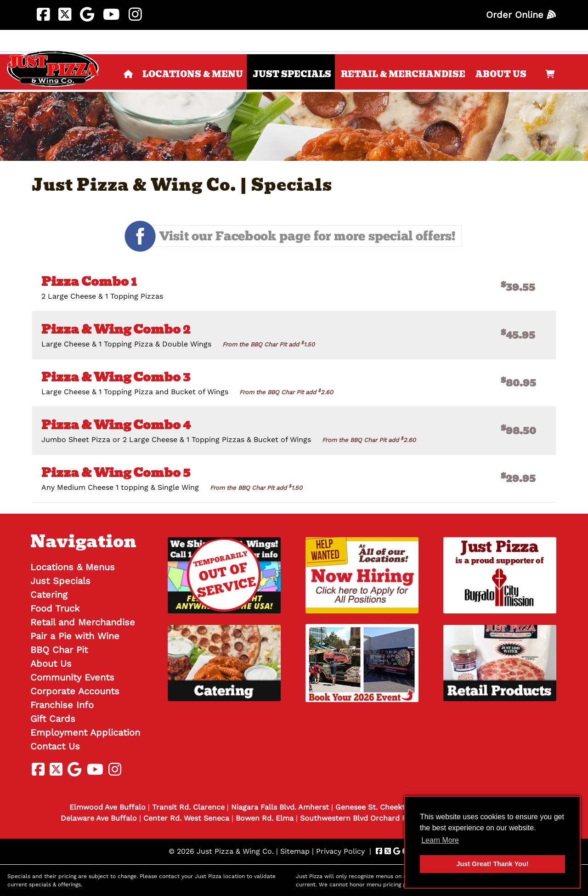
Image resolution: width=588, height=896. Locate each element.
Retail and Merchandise (83, 622)
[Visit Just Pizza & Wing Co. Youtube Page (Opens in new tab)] (111, 15)
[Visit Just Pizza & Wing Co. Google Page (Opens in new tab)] (87, 15)
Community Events (72, 677)
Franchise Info (62, 705)
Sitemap (295, 851)
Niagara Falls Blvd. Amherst (280, 807)
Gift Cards (53, 719)
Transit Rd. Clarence (188, 807)
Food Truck (55, 608)
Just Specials (292, 74)
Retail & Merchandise (403, 74)
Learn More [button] (440, 840)
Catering (49, 595)
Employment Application (85, 732)
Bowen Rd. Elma (265, 818)
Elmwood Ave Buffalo (107, 807)
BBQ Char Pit (59, 650)
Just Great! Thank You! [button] (493, 864)
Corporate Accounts (75, 691)
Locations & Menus (73, 567)
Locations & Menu (193, 74)
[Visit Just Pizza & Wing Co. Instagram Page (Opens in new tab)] (135, 15)
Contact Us (55, 746)
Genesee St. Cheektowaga (382, 807)
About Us (501, 74)
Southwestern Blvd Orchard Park (359, 818)
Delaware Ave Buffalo (99, 818)
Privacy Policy (340, 851)
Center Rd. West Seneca (186, 818)
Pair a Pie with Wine (75, 636)
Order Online (521, 15)
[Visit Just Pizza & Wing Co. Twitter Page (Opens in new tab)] (65, 15)
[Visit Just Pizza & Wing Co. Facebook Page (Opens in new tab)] (43, 15)
